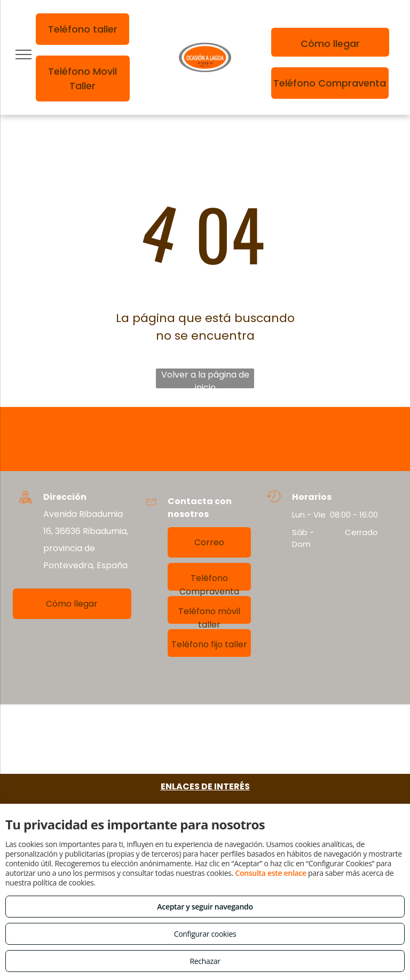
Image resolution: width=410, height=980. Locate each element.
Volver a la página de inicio (205, 378)
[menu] (23, 54)
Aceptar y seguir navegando (205, 907)
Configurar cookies (205, 934)
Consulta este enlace (270, 873)
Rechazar (205, 961)
